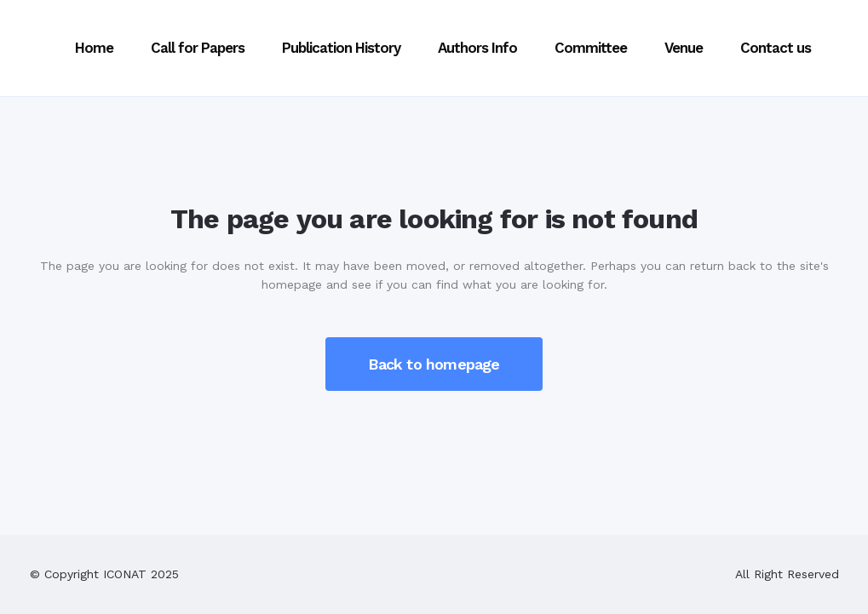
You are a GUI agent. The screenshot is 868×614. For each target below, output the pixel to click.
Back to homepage (434, 364)
